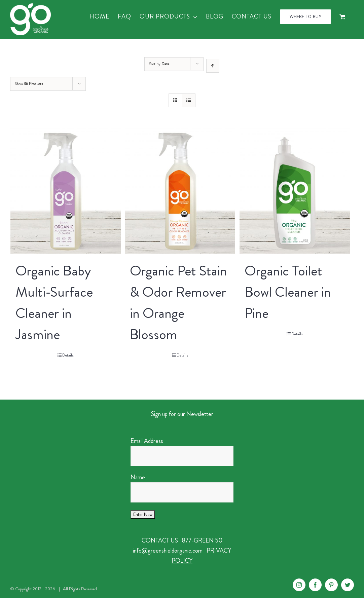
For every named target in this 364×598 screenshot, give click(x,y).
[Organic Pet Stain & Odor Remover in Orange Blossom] (180, 191)
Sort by (159, 64)
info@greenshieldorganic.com (168, 551)
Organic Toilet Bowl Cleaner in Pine (288, 292)
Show (29, 84)
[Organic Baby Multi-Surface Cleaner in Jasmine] (66, 191)
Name (138, 477)
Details (68, 355)
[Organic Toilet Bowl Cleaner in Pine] (295, 191)
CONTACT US (160, 540)
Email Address (147, 441)
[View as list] (189, 100)
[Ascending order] (213, 66)
